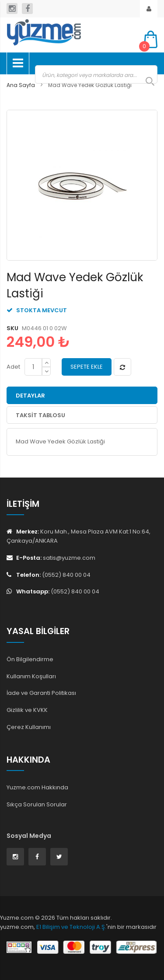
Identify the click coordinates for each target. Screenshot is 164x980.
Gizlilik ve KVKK (27, 710)
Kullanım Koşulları (31, 676)
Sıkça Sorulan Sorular (37, 804)
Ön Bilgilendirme (30, 659)
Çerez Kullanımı (29, 727)
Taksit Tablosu (40, 415)
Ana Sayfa (21, 85)
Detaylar (30, 396)
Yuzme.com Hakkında (37, 787)
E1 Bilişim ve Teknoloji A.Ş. (71, 927)
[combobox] (96, 74)
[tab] (82, 395)
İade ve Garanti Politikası (41, 693)
